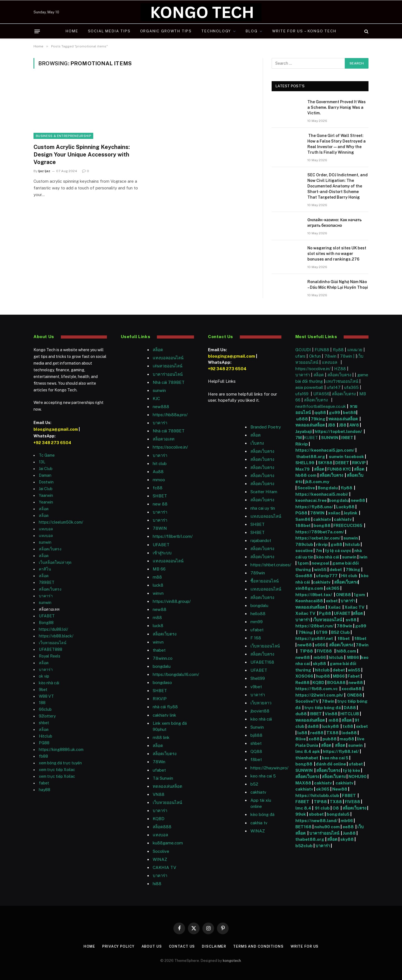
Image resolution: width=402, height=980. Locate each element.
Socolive (306, 488)
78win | (348, 356)
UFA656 (321, 394)
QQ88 (256, 751)
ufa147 (334, 387)
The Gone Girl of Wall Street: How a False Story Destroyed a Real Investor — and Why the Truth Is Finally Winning (337, 144)
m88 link (161, 737)
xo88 (314, 739)
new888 (161, 407)
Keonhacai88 (309, 601)
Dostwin (46, 482)
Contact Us (181, 946)
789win (258, 573)
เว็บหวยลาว (261, 703)
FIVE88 (325, 651)
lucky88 (331, 726)
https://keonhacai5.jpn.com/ (325, 450)
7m (319, 551)
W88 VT (46, 696)
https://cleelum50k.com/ (61, 522)
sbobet (316, 814)
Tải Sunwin (163, 778)
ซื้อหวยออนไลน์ (265, 581)
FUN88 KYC (339, 469)
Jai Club (46, 469)
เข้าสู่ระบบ (162, 553)
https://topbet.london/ (338, 431)
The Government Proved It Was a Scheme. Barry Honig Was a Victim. (337, 107)
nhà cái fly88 (165, 707)
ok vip (44, 676)
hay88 (45, 790)
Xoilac (335, 607)
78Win (159, 762)
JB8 (332, 425)
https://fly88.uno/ (314, 507)
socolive (304, 551)
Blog (252, 31)
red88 (317, 733)
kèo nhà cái (49, 683)
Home (72, 31)
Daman (45, 475)
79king (318, 419)
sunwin (45, 542)
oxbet (332, 601)
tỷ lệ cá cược (338, 551)
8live (301, 739)
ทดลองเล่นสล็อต (167, 786)
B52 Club (340, 632)
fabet (44, 783)
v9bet (256, 687)
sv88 (351, 620)
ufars (300, 356)
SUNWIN (330, 438)
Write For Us (306, 946)
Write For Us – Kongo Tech (304, 31)
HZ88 (340, 369)
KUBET (311, 438)
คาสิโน (45, 569)
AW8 (355, 425)
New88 (340, 789)
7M (299, 438)
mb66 (320, 657)
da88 (313, 726)
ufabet (159, 770)
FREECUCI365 (348, 525)
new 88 (160, 504)
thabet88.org (311, 457)
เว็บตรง (257, 443)
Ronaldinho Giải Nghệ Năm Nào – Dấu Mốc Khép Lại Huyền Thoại (338, 285)
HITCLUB (350, 714)
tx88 (348, 726)
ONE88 (343, 595)
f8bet (256, 759)
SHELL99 (305, 463)
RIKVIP (160, 699)
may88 (347, 739)
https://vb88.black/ (56, 636)
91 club (322, 808)
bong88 (322, 525)
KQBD (159, 819)
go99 (334, 412)
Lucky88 (345, 507)
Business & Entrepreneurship (63, 136)
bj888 (256, 735)
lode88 (349, 733)
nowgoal (320, 563)
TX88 (332, 733)
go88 (336, 544)
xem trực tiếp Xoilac (57, 770)
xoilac (335, 513)
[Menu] (37, 31)
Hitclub (46, 736)
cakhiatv (258, 792)
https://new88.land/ (317, 821)
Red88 (302, 682)
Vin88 (331, 714)
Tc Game (47, 455)
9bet (43, 690)
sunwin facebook (346, 457)
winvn (158, 593)
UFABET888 (51, 649)
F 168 (256, 638)
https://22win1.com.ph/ (319, 695)
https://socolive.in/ (170, 447)
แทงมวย (355, 350)
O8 (336, 808)
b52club (304, 846)
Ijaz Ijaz (44, 171)
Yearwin (46, 502)
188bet (303, 525)
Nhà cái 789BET (169, 382)
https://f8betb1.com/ (173, 536)
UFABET (47, 616)
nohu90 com (327, 827)
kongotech (232, 960)
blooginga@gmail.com (56, 429)
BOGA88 (336, 682)
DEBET (342, 463)
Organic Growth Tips (166, 31)
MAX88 (304, 783)
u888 (302, 419)
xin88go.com (310, 588)
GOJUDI (303, 350)
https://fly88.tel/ (341, 751)
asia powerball (309, 387)
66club (45, 709)
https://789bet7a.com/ (320, 532)
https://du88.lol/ (53, 629)
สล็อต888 (162, 827)
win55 (320, 570)
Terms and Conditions (259, 946)
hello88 (258, 614)
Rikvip (302, 444)
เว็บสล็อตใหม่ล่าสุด (55, 562)
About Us (151, 946)
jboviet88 (260, 711)
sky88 (319, 664)
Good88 (304, 576)
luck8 (158, 585)
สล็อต (44, 509)
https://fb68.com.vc (317, 689)
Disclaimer (214, 946)
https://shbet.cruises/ (271, 565)
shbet (44, 723)
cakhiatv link (164, 715)
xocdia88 (351, 689)
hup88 (323, 676)
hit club (160, 463)
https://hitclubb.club (318, 795)
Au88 (158, 472)
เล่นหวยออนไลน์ (167, 366)
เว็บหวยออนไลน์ (53, 643)
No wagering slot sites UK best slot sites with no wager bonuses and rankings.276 (337, 254)
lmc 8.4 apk (308, 751)
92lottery (47, 716)
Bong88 (46, 623)
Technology (216, 31)
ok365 (333, 588)
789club (304, 544)
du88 (301, 714)
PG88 (44, 743)
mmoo (159, 480)
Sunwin (257, 727)
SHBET (160, 496)
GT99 (322, 632)
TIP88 (307, 651)
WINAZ (160, 859)
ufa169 (302, 394)
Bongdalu (328, 488)
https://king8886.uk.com (61, 750)
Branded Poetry (266, 427)
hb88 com (306, 475)
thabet (159, 650)
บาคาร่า (46, 596)
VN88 (159, 794)
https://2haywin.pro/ (269, 768)
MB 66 (159, 569)
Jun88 (350, 833)
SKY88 (325, 463)
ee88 (348, 827)
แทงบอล (46, 529)
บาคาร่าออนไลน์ (168, 374)
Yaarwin (46, 495)
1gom (303, 563)
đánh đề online (331, 764)
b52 (254, 784)
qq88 (320, 412)
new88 (160, 609)
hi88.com (346, 651)
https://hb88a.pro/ (170, 415)
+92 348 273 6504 (52, 443)
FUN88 (322, 350)
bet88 (350, 412)
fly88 (338, 350)
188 (42, 703)
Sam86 (303, 519)
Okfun (315, 356)
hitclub (352, 544)
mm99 (257, 622)
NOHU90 (358, 776)
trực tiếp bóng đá (323, 708)
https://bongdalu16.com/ (176, 674)
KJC (156, 398)
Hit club (350, 576)
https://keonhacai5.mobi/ (322, 494)
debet (336, 570)
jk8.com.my (317, 482)
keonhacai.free (311, 500)
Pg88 (325, 613)
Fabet (354, 676)
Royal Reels (50, 656)
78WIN (160, 528)
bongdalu (162, 666)
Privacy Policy (117, 946)
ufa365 (352, 387)
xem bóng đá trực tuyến (60, 763)
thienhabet (307, 758)
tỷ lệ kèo (351, 770)
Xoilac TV (354, 607)
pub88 (330, 739)
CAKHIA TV (164, 867)
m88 (157, 577)
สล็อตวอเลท (164, 439)
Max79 (303, 469)
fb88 (43, 756)
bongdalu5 (338, 814)
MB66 (353, 657)
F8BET (349, 795)
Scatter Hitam (264, 492)
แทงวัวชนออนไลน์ (342, 381)
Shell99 (258, 678)
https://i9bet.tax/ (314, 595)
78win (330, 356)
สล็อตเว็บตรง (50, 549)
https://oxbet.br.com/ (318, 538)
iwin (363, 557)
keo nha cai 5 (263, 776)
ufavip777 (327, 576)
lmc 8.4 (303, 808)
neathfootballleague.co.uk (321, 406)
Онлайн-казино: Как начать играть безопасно (334, 223)
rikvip (322, 544)
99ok (301, 814)
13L (42, 462)
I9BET (347, 438)
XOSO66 (304, 676)
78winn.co (163, 658)
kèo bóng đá (262, 814)
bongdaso (162, 682)
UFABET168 (262, 662)
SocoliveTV (307, 701)
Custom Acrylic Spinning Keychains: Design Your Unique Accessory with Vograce (82, 155)
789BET (47, 582)
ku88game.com (168, 843)
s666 (320, 645)
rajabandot (261, 540)
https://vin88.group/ (172, 601)
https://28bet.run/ (315, 626)
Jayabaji (304, 431)
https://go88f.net (314, 638)
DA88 (350, 708)
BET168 (303, 827)
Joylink (350, 513)
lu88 (302, 733)
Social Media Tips (109, 31)
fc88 (158, 488)
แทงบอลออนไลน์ (168, 358)
